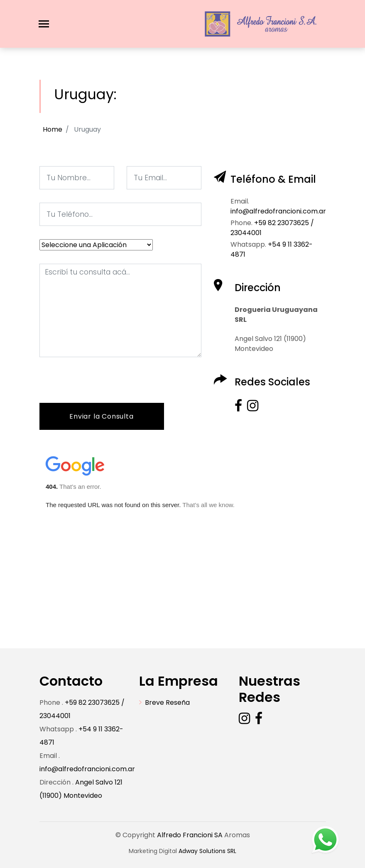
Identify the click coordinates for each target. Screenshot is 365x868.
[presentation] (103, 387)
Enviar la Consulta (101, 416)
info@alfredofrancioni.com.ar (87, 769)
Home (53, 129)
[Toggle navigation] (44, 24)
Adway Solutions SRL (207, 851)
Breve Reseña (167, 702)
